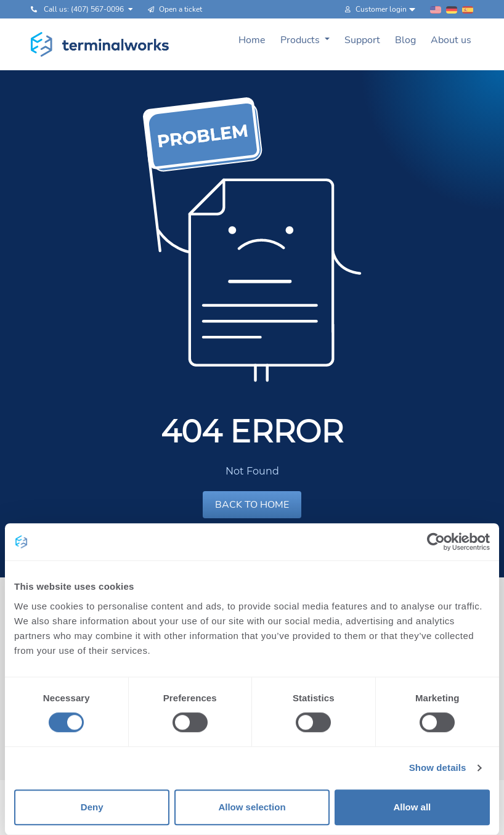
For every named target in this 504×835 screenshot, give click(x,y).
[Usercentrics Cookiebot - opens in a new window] (436, 542)
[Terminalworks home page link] (100, 44)
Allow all (412, 807)
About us (451, 40)
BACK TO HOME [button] (252, 505)
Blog (405, 40)
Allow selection (252, 807)
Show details (438, 768)
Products (301, 40)
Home (252, 40)
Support (362, 40)
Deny (92, 807)
